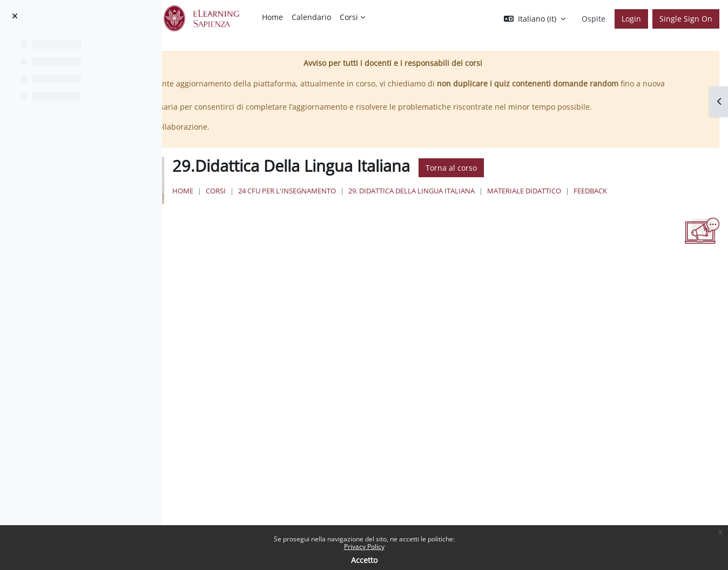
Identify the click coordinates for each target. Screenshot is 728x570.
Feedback (333, 213)
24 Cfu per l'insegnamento (419, 203)
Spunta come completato (257, 275)
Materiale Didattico (656, 203)
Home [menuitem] (272, 17)
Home (315, 203)
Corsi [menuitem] (349, 17)
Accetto (364, 560)
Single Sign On (686, 19)
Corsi (348, 203)
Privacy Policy (364, 546)
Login (631, 19)
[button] (535, 19)
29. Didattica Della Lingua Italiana (543, 203)
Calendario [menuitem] (311, 17)
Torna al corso (583, 179)
